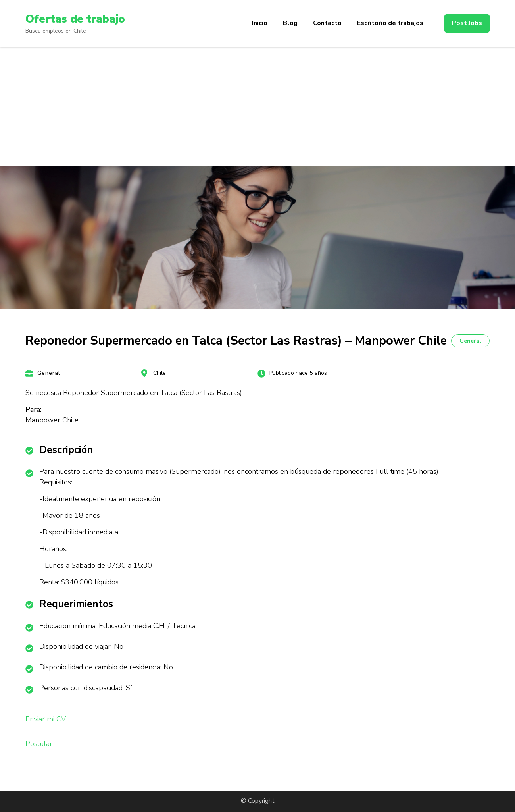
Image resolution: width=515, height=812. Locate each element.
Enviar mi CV (46, 719)
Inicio (260, 23)
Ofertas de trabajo (75, 19)
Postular (39, 744)
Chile (159, 373)
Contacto (327, 23)
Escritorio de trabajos (390, 23)
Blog (290, 23)
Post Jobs (467, 23)
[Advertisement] (257, 106)
